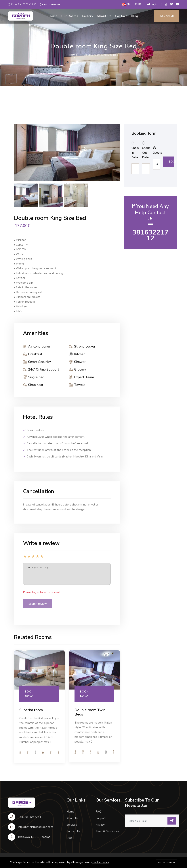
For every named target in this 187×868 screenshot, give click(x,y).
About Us (104, 16)
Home (53, 16)
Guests (156, 150)
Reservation (167, 16)
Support (101, 818)
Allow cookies (166, 863)
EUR (138, 4)
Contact (121, 16)
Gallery (88, 16)
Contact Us (73, 831)
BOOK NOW (29, 694)
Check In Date (135, 150)
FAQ (98, 812)
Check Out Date (145, 150)
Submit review (38, 604)
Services (72, 825)
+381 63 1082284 (51, 4)
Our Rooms (70, 16)
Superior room (31, 710)
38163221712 (150, 235)
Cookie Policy (101, 862)
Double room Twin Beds (90, 712)
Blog (135, 16)
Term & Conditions (107, 831)
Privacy (100, 825)
